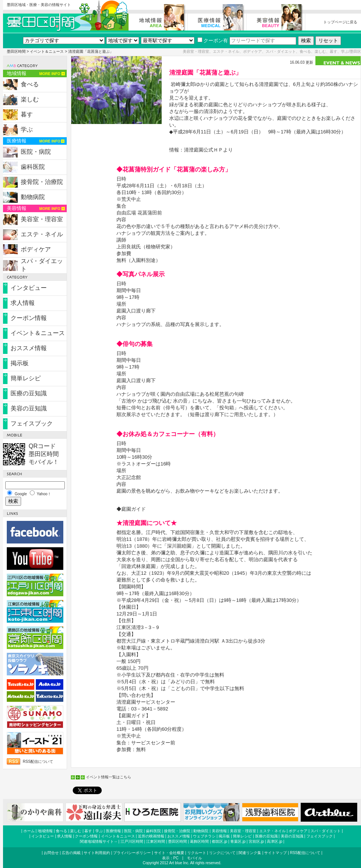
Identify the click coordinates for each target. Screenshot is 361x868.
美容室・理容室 (42, 219)
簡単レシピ (26, 378)
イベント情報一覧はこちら (109, 777)
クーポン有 (213, 41)
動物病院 (33, 197)
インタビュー (29, 288)
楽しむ (30, 99)
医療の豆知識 (29, 393)
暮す (27, 114)
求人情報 (23, 303)
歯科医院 (33, 167)
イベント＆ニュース (47, 51)
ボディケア (36, 249)
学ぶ (27, 129)
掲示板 (20, 363)
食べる (30, 84)
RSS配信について (38, 762)
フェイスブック (32, 423)
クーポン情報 (29, 318)
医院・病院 (36, 152)
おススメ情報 (29, 348)
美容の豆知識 (29, 408)
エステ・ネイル (42, 234)
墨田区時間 (16, 51)
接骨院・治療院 (42, 182)
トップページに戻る (340, 22)
